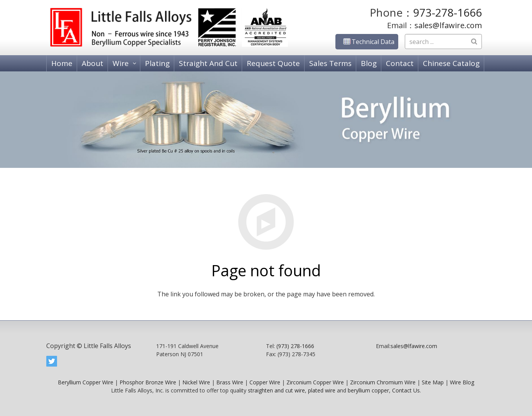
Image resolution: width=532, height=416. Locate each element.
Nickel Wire (196, 382)
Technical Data (367, 42)
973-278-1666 (448, 12)
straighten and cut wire (276, 390)
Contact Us (406, 390)
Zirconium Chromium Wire (383, 382)
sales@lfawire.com (448, 25)
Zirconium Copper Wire (315, 382)
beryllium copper (368, 390)
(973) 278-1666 (295, 346)
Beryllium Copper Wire (86, 382)
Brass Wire (230, 382)
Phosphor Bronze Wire (148, 382)
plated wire (322, 390)
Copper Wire (265, 382)
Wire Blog (462, 382)
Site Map (433, 382)
